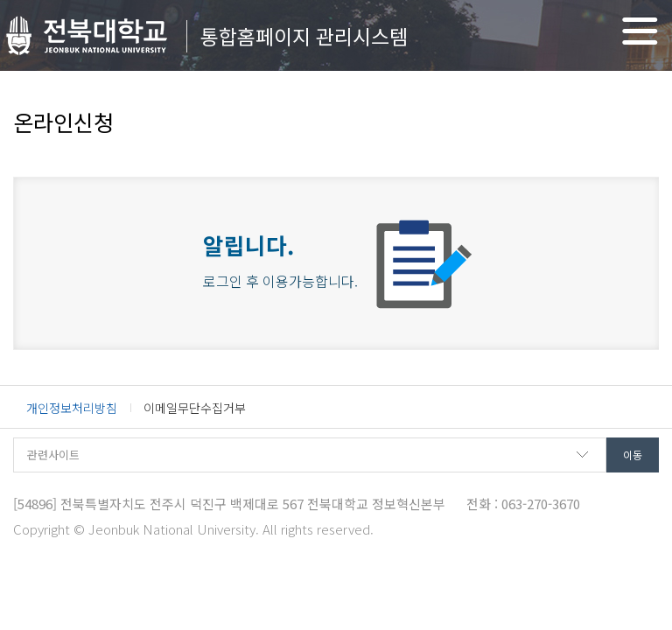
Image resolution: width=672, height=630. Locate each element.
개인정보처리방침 (72, 408)
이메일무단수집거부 (195, 408)
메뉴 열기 (640, 31)
